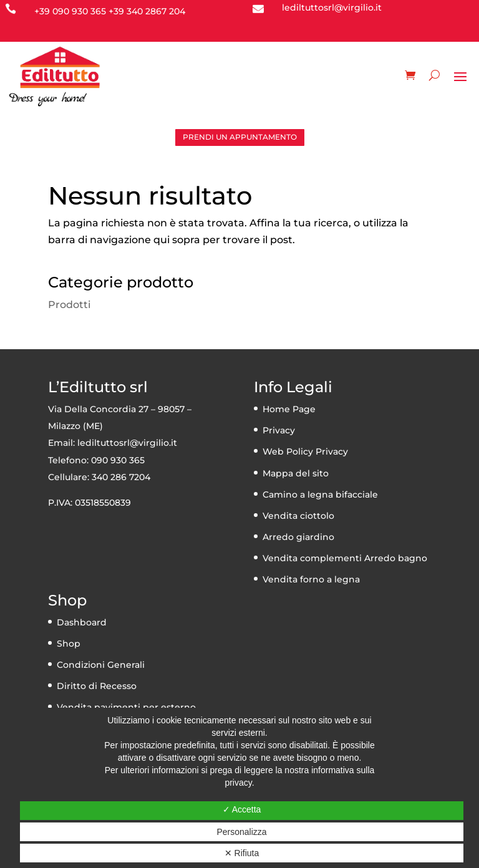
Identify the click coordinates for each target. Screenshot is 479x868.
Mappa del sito (296, 473)
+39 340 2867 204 (147, 11)
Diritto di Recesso (97, 686)
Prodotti (69, 305)
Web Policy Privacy (305, 451)
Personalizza (241, 832)
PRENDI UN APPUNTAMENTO (240, 137)
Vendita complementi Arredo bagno (345, 558)
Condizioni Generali (101, 665)
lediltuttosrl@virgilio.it (127, 443)
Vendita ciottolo (298, 516)
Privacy (279, 430)
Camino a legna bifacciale (320, 494)
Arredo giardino (298, 537)
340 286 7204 (121, 477)
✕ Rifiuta (242, 853)
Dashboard (82, 622)
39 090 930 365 (73, 11)
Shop (69, 644)
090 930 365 (118, 460)
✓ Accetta (242, 809)
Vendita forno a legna (311, 579)
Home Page (289, 409)
